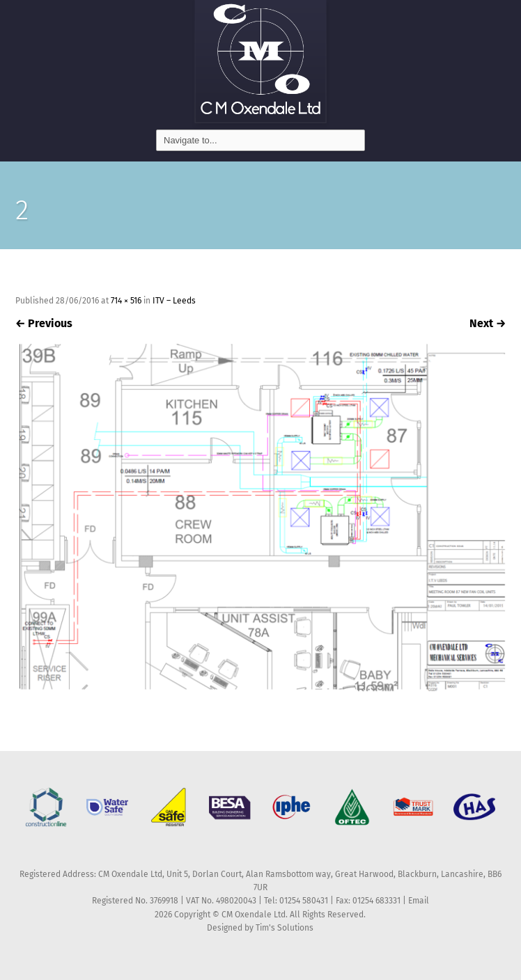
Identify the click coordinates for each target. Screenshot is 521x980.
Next (488, 323)
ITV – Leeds (174, 301)
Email (419, 901)
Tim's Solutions (285, 928)
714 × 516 (126, 301)
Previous (44, 323)
